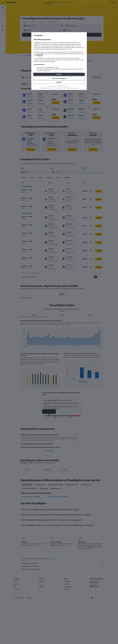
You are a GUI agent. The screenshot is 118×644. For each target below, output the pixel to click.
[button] (59, 74)
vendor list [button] (40, 55)
